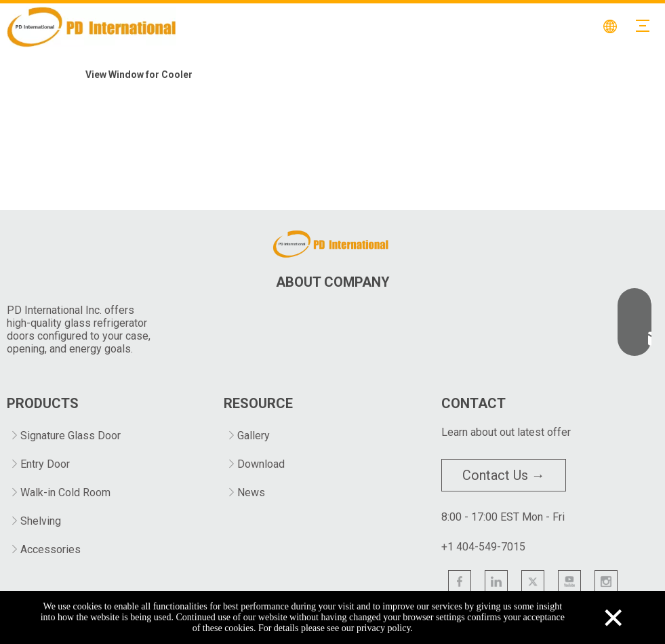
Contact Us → (504, 475)
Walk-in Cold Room (65, 492)
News (251, 492)
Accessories (51, 549)
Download (261, 464)
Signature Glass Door (70, 436)
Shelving (41, 521)
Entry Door (45, 464)
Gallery (254, 436)
